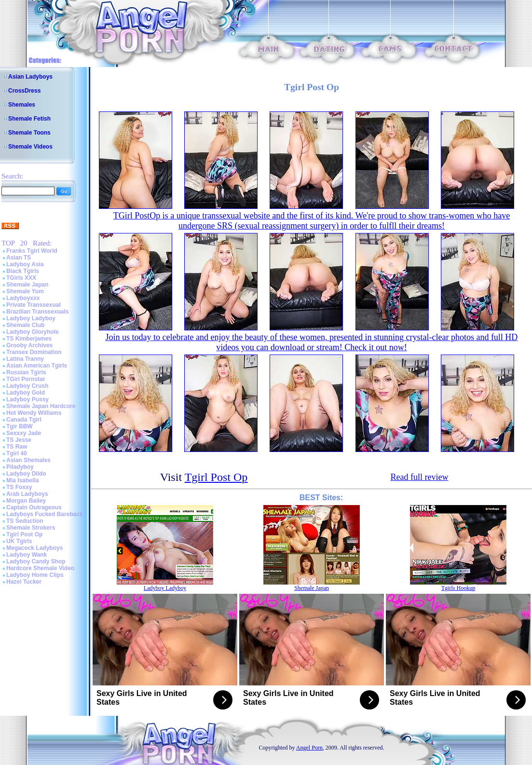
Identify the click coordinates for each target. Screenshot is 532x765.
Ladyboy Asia (25, 264)
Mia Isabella (22, 480)
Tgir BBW (20, 426)
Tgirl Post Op (24, 534)
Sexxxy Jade (24, 433)
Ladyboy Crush (27, 386)
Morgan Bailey (26, 501)
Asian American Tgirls (37, 366)
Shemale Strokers (31, 528)
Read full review (419, 477)
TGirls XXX (21, 278)
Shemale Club (25, 325)
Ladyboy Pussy (27, 399)
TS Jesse (19, 440)
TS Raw (17, 447)
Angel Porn (309, 748)
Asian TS (19, 258)
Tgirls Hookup (458, 588)
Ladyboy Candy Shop (36, 561)
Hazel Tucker (24, 582)
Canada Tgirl (24, 420)
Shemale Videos (30, 147)
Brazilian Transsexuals (37, 312)
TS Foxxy (19, 487)
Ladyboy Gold (26, 393)
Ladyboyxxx (23, 298)
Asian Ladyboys (30, 77)
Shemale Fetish (29, 119)
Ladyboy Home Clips (35, 575)
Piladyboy (20, 467)
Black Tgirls (23, 271)
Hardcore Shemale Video (40, 568)
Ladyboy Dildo (26, 474)
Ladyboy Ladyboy (31, 318)
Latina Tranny (25, 359)
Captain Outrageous (34, 507)
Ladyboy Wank (27, 555)
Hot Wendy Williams (34, 413)
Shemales (22, 105)
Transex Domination (34, 352)
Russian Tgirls (26, 372)
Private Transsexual (34, 305)
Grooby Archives (29, 345)
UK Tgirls (19, 541)
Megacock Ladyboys (34, 548)
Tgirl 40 (17, 453)
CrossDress (24, 91)
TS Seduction (25, 521)
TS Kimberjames (29, 339)
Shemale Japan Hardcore (41, 406)
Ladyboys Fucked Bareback (45, 514)
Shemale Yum (25, 291)
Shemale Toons (29, 133)
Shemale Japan (27, 285)
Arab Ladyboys (27, 494)
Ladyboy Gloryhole (33, 332)
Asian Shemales (28, 460)
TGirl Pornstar (26, 379)
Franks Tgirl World (32, 251)
